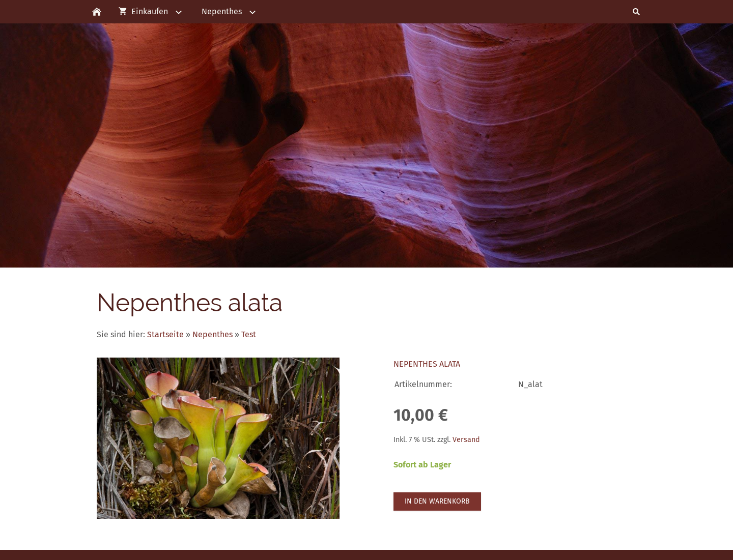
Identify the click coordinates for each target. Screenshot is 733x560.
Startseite (165, 334)
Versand (466, 440)
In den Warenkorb (437, 501)
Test (249, 334)
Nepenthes (213, 334)
